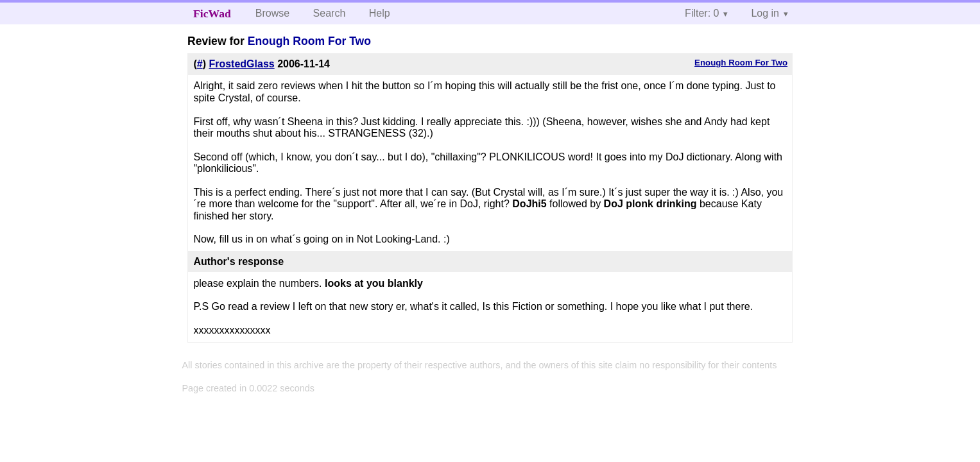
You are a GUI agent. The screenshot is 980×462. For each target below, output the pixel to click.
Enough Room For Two (309, 41)
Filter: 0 (702, 13)
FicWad (212, 13)
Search (330, 13)
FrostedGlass (241, 64)
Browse (272, 13)
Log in (765, 13)
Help (380, 13)
